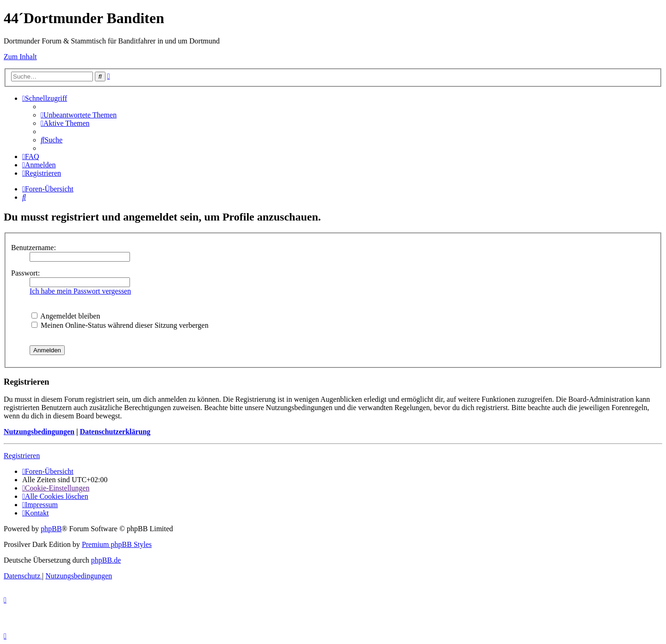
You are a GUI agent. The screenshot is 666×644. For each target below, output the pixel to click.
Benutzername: (34, 248)
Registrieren (22, 456)
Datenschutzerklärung (115, 432)
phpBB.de (106, 560)
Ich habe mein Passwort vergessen (80, 291)
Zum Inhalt (20, 57)
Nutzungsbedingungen (39, 432)
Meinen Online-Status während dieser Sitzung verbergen (120, 325)
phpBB (51, 529)
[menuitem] (79, 115)
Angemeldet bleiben (66, 316)
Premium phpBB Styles (117, 544)
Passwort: (25, 273)
